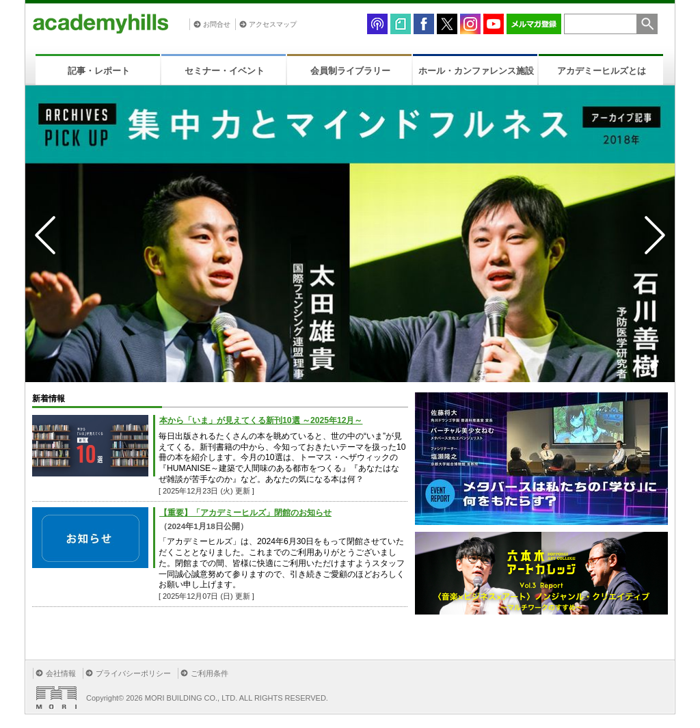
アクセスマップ (273, 24)
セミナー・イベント (225, 71)
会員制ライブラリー (350, 71)
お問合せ (217, 24)
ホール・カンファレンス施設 (476, 71)
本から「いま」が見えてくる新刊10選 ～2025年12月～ (261, 420)
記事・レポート (99, 71)
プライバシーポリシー (133, 673)
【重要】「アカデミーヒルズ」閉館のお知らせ (245, 513)
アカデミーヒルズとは (602, 71)
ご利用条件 (210, 673)
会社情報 (61, 673)
